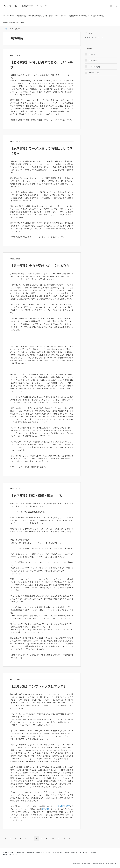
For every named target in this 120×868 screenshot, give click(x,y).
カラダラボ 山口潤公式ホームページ (25, 6)
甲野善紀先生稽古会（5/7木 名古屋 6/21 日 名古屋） (48, 16)
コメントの (95, 67)
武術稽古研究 (21, 16)
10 (47, 839)
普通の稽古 (46, 809)
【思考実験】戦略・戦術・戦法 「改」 (38, 496)
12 (59, 839)
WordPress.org (94, 73)
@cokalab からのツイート (94, 37)
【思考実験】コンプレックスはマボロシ (39, 686)
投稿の (93, 60)
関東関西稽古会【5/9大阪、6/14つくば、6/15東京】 (87, 16)
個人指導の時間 (64, 806)
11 (53, 839)
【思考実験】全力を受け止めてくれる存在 (40, 266)
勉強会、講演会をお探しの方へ (14, 23)
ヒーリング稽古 (9, 16)
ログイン (92, 54)
